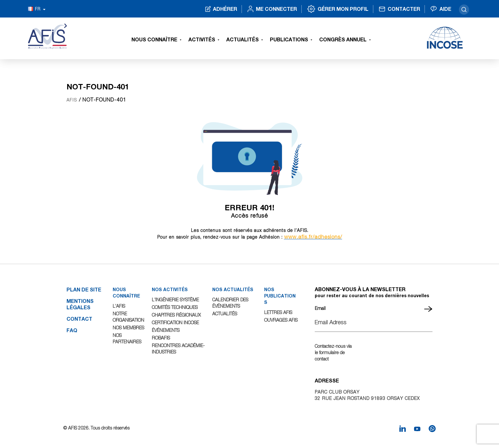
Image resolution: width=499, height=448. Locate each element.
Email (320, 308)
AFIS (72, 100)
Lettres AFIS (278, 312)
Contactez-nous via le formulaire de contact (333, 352)
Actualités (242, 39)
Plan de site (84, 289)
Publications (289, 39)
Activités (202, 39)
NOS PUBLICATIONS (280, 296)
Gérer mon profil (343, 9)
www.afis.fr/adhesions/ (313, 237)
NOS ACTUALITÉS (233, 289)
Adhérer (225, 9)
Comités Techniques (175, 307)
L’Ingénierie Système (175, 300)
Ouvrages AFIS (281, 320)
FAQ (72, 330)
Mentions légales (80, 304)
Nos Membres (128, 328)
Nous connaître (154, 39)
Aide (445, 9)
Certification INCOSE (175, 322)
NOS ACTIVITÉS (170, 289)
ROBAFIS (161, 338)
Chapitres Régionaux (176, 315)
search (464, 10)
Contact (79, 319)
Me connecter (276, 9)
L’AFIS (119, 306)
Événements (166, 330)
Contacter (404, 9)
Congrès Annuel (343, 39)
